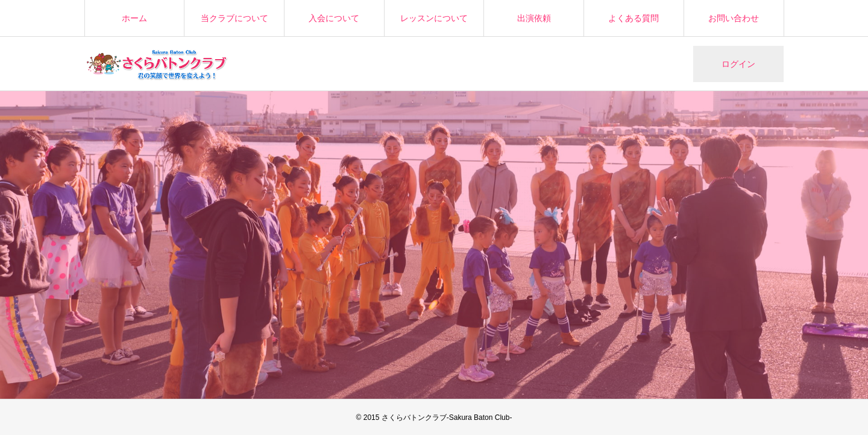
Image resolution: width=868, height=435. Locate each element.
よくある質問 (634, 18)
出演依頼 (534, 18)
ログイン (738, 64)
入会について (334, 18)
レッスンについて (434, 18)
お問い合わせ (734, 18)
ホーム (134, 18)
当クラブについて (234, 18)
